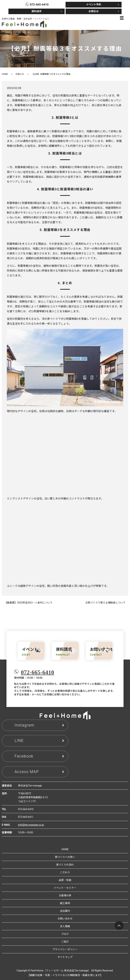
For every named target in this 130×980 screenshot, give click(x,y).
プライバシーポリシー (65, 949)
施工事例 (65, 903)
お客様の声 (65, 895)
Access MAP (27, 772)
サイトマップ (65, 957)
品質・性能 (65, 880)
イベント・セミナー (65, 888)
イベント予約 (94, 4)
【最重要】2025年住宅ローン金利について (29, 603)
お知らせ (20, 74)
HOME (5, 74)
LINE (19, 741)
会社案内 (65, 911)
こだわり (65, 872)
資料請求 (36, 11)
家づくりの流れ (65, 865)
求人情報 (65, 926)
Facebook (24, 756)
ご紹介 (65, 942)
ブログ (65, 934)
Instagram (24, 725)
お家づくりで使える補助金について (105, 603)
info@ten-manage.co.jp (31, 825)
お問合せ (94, 11)
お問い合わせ (65, 919)
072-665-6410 (37, 672)
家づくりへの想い (65, 857)
